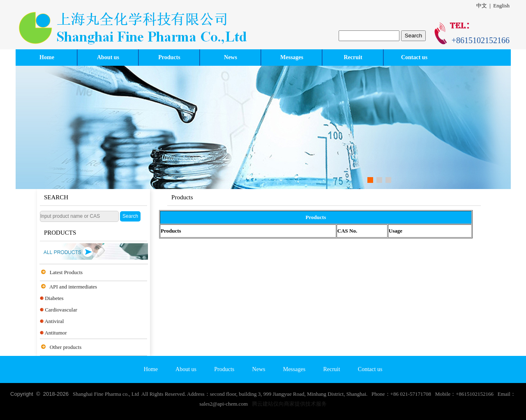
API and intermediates (73, 287)
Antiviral (54, 321)
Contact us (414, 57)
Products (169, 57)
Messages (292, 57)
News (231, 57)
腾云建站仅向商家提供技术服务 (289, 404)
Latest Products (66, 272)
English (501, 6)
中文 (482, 6)
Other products (66, 347)
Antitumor (55, 333)
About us (108, 57)
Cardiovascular (61, 310)
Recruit (353, 57)
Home (47, 57)
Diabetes (54, 298)
